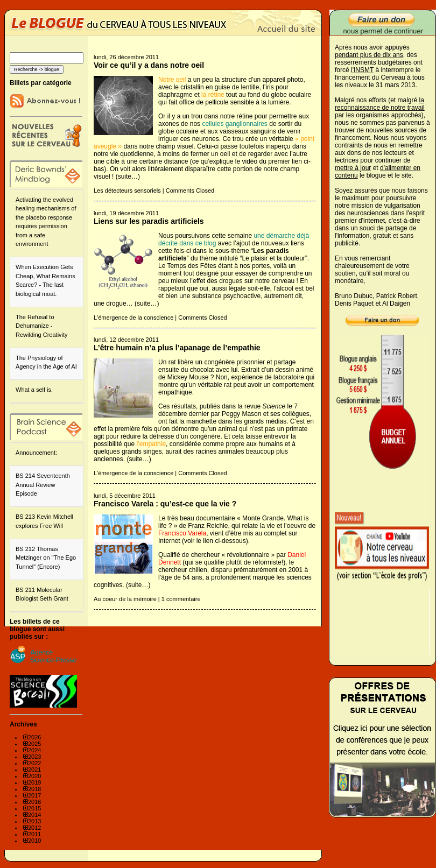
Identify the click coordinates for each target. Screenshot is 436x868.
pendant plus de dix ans (369, 55)
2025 (34, 744)
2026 (34, 737)
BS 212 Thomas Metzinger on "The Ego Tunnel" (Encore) (46, 558)
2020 (34, 776)
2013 (34, 821)
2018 (34, 789)
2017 (34, 795)
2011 (34, 834)
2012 (34, 828)
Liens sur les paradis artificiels (149, 221)
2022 (34, 763)
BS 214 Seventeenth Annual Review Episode (43, 485)
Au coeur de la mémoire (125, 599)
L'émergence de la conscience (133, 317)
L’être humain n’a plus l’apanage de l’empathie (177, 348)
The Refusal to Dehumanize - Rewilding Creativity (42, 326)
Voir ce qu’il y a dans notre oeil (149, 65)
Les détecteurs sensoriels (127, 190)
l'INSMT (362, 70)
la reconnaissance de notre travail (380, 104)
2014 (34, 815)
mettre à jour (353, 168)
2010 (34, 841)
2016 (34, 802)
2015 (34, 808)
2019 (34, 782)
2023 (34, 757)
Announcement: (36, 453)
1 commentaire (181, 599)
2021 (34, 770)
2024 (34, 750)
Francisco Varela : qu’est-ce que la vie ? (165, 504)
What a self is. (34, 390)
